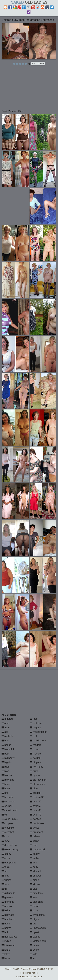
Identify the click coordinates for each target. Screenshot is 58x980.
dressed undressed (14, 845)
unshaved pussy (41, 928)
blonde (7, 775)
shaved (36, 871)
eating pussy (10, 850)
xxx (33, 958)
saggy (35, 854)
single (35, 880)
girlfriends (8, 893)
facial (6, 867)
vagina (35, 937)
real (34, 845)
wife (34, 954)
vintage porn (38, 941)
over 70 (36, 815)
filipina (6, 880)
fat (4, 871)
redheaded (38, 850)
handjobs (8, 919)
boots (6, 788)
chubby (7, 806)
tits (33, 924)
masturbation (39, 732)
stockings (37, 902)
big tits (7, 762)
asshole (7, 736)
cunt (5, 836)
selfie (34, 858)
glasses (7, 897)
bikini (6, 767)
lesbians (36, 723)
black (6, 771)
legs (34, 719)
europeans (9, 863)
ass (5, 732)
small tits (36, 893)
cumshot (8, 832)
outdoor (36, 793)
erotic (6, 858)
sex (33, 863)
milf (33, 736)
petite (35, 828)
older (34, 788)
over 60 (36, 810)
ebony (6, 854)
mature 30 (37, 797)
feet (5, 876)
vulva (34, 945)
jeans (6, 950)
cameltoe (8, 802)
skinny (35, 884)
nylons (35, 775)
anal (5, 723)
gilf (5, 889)
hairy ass (8, 915)
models (36, 745)
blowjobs (8, 780)
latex (6, 954)
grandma (8, 902)
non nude (37, 767)
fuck (5, 884)
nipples (35, 762)
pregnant (37, 832)
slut (33, 889)
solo (34, 897)
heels (6, 924)
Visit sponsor (38, 63)
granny (7, 906)
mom (34, 749)
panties (36, 819)
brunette (8, 797)
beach (6, 745)
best (5, 754)
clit (4, 815)
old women (38, 784)
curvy (6, 841)
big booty (8, 758)
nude (34, 771)
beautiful (8, 749)
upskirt (35, 932)
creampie (8, 828)
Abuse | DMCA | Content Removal (21, 969)
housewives (9, 937)
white (34, 950)
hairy (6, 911)
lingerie (36, 727)
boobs (6, 784)
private (35, 836)
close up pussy (11, 819)
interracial (8, 945)
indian (6, 941)
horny (6, 928)
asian (6, 727)
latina (6, 958)
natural (35, 758)
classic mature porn (14, 810)
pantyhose (37, 823)
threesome (37, 915)
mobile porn (38, 741)
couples (7, 823)
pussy (35, 841)
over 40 (36, 802)
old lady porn (39, 780)
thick (34, 911)
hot (5, 932)
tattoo (35, 906)
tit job (35, 919)
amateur (8, 719)
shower (36, 876)
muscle (35, 754)
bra (5, 793)
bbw (5, 741)
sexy (34, 867)
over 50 (36, 806)
